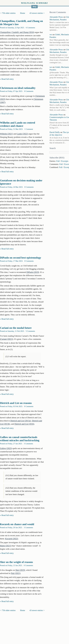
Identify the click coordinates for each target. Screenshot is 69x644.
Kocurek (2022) (12, 539)
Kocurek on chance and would (17, 524)
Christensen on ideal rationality (18, 88)
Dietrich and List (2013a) (21, 421)
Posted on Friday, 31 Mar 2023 (11, 129)
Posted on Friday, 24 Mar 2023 (11, 187)
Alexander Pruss (56, 17)
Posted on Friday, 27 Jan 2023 (11, 444)
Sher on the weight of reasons (16, 562)
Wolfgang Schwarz (34, 3)
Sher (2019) (20, 570)
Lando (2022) (22, 134)
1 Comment (29, 129)
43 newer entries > (37, 13)
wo (51, 34)
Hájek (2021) (5, 546)
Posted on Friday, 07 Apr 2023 (11, 91)
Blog (34, 7)
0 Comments (29, 91)
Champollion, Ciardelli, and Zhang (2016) (17, 32)
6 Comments (30, 28)
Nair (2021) (16, 573)
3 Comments (28, 444)
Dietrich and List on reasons (16, 403)
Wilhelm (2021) (6, 134)
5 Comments (30, 331)
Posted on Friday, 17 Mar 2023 (11, 261)
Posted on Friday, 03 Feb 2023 (11, 406)
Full (58, 161)
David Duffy (55, 132)
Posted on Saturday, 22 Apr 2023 (12, 28)
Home (23, 13)
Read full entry (8, 79)
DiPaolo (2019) (33, 272)
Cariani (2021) (7, 339)
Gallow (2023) (6, 448)
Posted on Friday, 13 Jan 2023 (11, 565)
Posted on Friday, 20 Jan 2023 (11, 527)
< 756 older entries (8, 13)
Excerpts (65, 161)
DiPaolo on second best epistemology (21, 258)
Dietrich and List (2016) (24, 424)
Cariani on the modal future (16, 328)
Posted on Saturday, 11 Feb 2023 (12, 331)
